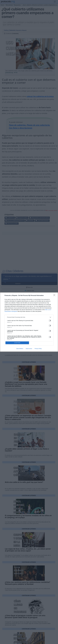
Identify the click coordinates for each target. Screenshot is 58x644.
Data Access (29, 349)
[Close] (55, 296)
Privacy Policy (38, 349)
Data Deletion (20, 349)
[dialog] (29, 322)
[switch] (50, 321)
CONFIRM (17, 343)
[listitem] (29, 317)
